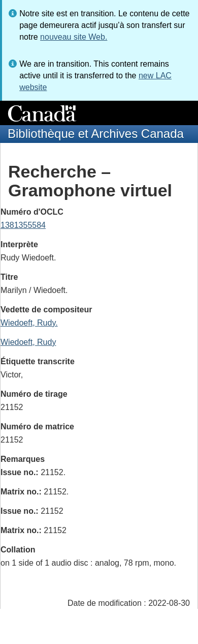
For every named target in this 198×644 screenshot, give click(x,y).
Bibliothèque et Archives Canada (96, 134)
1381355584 (23, 225)
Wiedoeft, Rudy (28, 342)
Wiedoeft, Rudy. (29, 323)
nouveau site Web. (74, 37)
